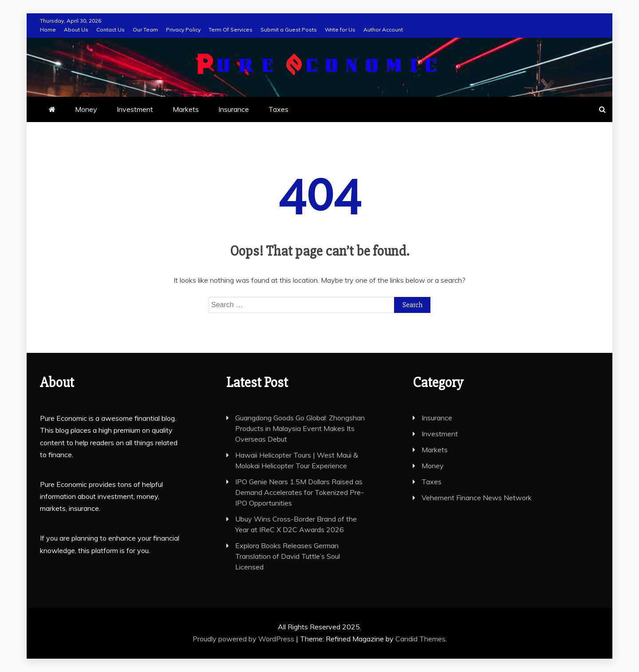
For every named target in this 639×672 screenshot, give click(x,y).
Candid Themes (420, 639)
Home (48, 30)
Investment (135, 109)
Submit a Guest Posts (289, 30)
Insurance (234, 109)
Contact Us (110, 30)
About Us (76, 30)
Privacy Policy (183, 30)
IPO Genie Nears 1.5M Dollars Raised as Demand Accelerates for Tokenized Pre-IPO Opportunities (300, 492)
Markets (186, 109)
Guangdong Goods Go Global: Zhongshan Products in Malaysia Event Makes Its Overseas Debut (300, 428)
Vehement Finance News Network (477, 498)
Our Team (145, 30)
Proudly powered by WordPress (244, 639)
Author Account (383, 30)
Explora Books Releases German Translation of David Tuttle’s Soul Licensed (288, 556)
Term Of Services (231, 30)
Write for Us (340, 30)
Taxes (278, 109)
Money (86, 109)
